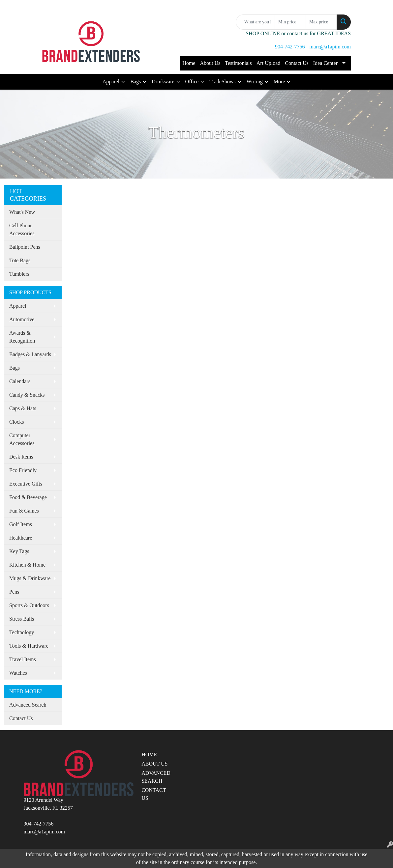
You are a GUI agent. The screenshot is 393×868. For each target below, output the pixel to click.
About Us (210, 63)
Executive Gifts (26, 484)
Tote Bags (20, 260)
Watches (18, 673)
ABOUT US (154, 764)
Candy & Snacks (27, 395)
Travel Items (23, 659)
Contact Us (297, 63)
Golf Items (21, 524)
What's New (22, 212)
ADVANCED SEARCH (156, 777)
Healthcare (21, 538)
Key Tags (19, 551)
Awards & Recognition (22, 337)
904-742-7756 (290, 47)
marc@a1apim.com (330, 47)
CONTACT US (154, 794)
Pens (14, 592)
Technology (22, 632)
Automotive (22, 319)
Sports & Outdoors (29, 605)
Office (192, 82)
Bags (136, 82)
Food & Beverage (28, 497)
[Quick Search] (255, 22)
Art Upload (268, 63)
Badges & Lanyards (30, 354)
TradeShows (222, 82)
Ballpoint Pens (25, 247)
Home (189, 63)
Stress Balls (22, 619)
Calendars (20, 381)
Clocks (16, 422)
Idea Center (325, 63)
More (279, 82)
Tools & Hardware (29, 646)
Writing (255, 82)
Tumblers (19, 274)
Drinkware (163, 82)
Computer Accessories (22, 439)
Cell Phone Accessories (22, 229)
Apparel (111, 82)
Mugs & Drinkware (30, 578)
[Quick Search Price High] (321, 22)
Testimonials (238, 63)
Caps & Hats (23, 408)
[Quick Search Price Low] (290, 22)
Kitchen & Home (27, 565)
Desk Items (21, 457)
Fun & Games (24, 511)
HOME (149, 755)
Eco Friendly (23, 470)
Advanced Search (28, 705)
